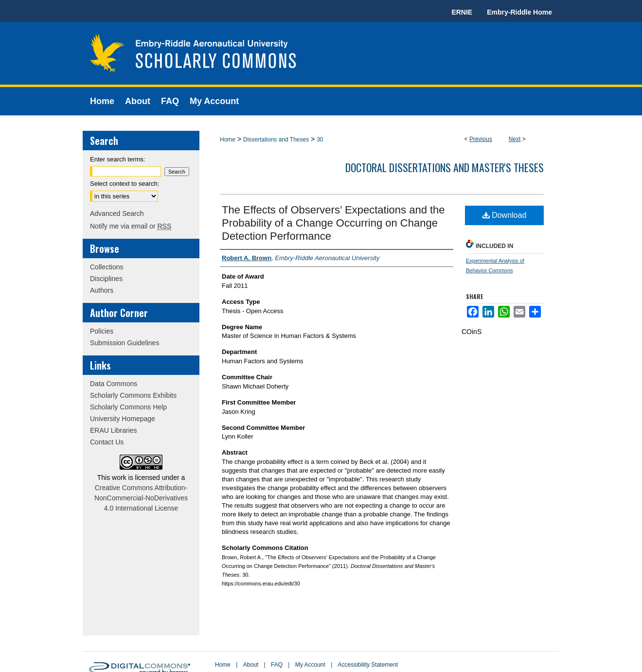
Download (505, 215)
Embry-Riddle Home (519, 12)
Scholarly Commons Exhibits (133, 395)
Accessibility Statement (368, 665)
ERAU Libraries (113, 430)
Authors (102, 290)
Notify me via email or (131, 226)
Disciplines (106, 279)
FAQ (277, 665)
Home (228, 140)
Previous (481, 139)
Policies (102, 331)
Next (515, 139)
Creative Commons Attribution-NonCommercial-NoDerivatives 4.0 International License (141, 498)
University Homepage (123, 419)
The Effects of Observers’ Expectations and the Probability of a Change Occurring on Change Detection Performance (333, 223)
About (251, 665)
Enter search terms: (117, 159)
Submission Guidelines (125, 343)
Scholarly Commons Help (128, 407)
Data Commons (114, 384)
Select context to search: (125, 184)
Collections (107, 267)
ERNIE (462, 12)
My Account (310, 665)
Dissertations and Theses (276, 140)
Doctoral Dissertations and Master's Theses (445, 167)
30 (320, 140)
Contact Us (107, 442)
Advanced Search (117, 213)
